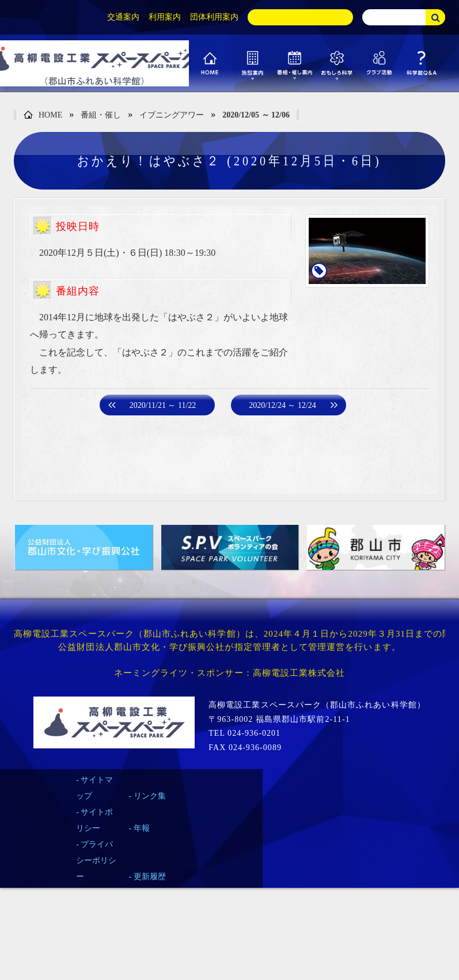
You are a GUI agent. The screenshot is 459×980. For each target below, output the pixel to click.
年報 (142, 828)
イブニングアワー (172, 115)
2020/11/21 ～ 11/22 (163, 405)
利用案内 (165, 17)
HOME (43, 116)
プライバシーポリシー (96, 860)
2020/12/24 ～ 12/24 (282, 405)
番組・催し (101, 115)
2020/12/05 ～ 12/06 (256, 115)
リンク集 (150, 796)
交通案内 (123, 17)
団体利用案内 (214, 17)
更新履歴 (150, 877)
